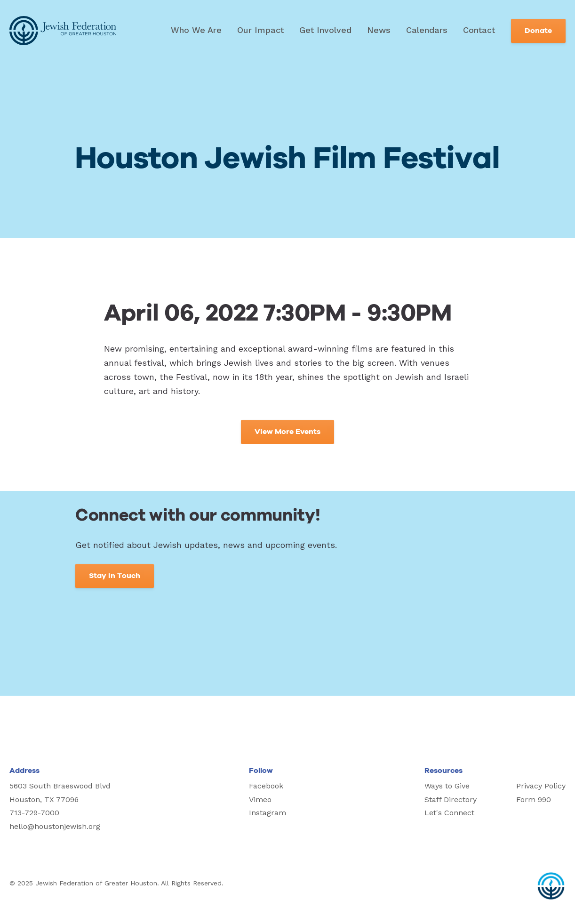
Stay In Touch (115, 576)
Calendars (427, 30)
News (379, 30)
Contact (479, 30)
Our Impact (260, 30)
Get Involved (325, 30)
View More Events (287, 432)
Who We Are (196, 30)
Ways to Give (447, 786)
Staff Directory (451, 799)
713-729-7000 (34, 813)
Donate (538, 31)
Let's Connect (449, 813)
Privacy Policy (541, 786)
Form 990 (534, 799)
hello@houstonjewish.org (55, 826)
